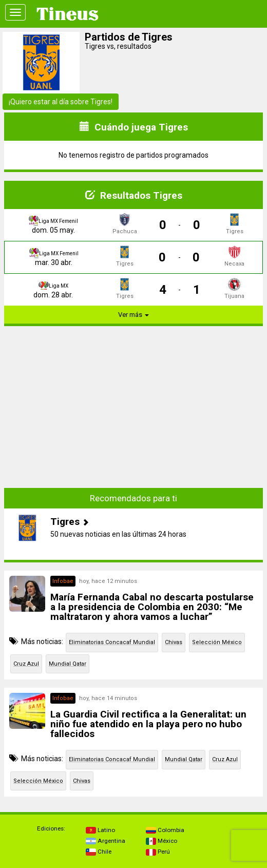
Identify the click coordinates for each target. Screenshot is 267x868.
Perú (158, 852)
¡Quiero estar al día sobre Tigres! (61, 102)
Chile (99, 852)
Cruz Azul (26, 664)
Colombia (165, 830)
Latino (100, 830)
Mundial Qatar (68, 664)
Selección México (217, 642)
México (161, 841)
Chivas (174, 642)
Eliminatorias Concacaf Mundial (112, 642)
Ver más (133, 315)
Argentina (106, 841)
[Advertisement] (133, 406)
